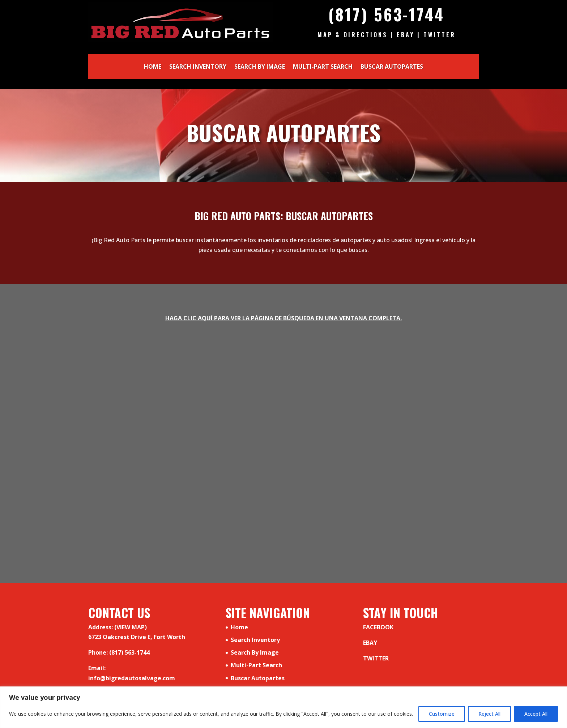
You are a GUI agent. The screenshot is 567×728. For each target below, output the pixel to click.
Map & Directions (353, 35)
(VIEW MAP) (131, 627)
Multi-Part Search (323, 67)
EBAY (370, 643)
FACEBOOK (378, 627)
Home (153, 67)
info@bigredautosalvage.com (132, 678)
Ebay (406, 35)
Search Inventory (198, 67)
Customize (442, 714)
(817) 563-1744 (386, 14)
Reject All (489, 714)
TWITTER (376, 658)
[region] (283, 707)
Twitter (440, 35)
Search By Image (260, 67)
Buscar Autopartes (392, 67)
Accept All (536, 714)
